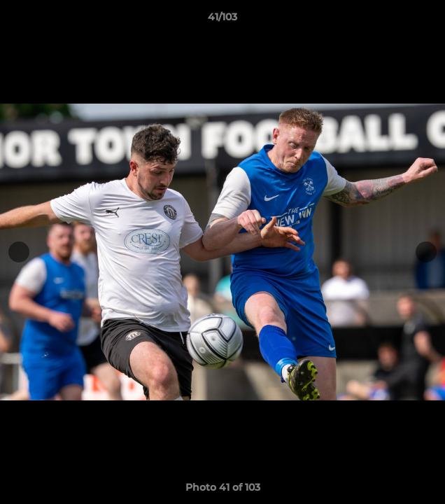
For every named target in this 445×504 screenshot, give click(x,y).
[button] (428, 20)
